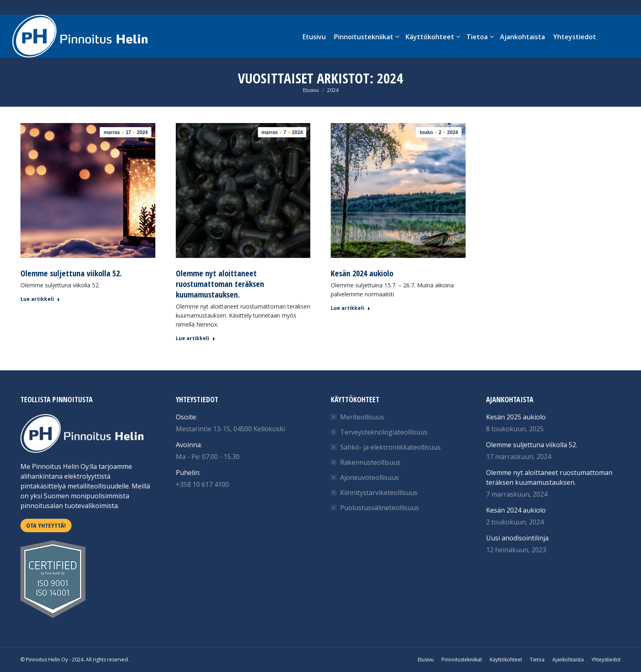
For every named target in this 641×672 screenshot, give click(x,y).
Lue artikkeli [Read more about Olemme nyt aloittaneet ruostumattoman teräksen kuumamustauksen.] (196, 338)
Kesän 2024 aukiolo (362, 273)
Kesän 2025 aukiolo (516, 417)
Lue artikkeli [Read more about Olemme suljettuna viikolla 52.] (40, 299)
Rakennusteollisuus (370, 462)
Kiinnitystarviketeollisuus (379, 493)
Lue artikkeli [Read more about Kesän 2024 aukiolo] (351, 308)
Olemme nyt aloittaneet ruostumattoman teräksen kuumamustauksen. (220, 284)
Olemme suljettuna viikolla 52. (71, 273)
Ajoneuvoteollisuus (370, 477)
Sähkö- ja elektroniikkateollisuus (390, 447)
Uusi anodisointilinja (517, 538)
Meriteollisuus (362, 417)
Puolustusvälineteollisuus (380, 508)
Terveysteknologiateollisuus (384, 432)
